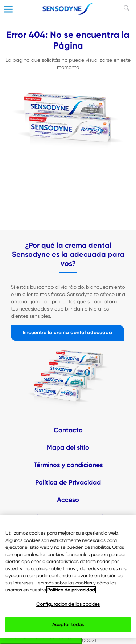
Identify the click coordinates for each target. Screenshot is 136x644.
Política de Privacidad (68, 482)
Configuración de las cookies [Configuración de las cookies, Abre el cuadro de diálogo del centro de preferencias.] (68, 604)
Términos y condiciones (68, 465)
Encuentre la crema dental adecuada (67, 333)
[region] (68, 577)
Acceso (68, 500)
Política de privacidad (71, 590)
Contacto (68, 430)
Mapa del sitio (68, 447)
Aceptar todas (68, 625)
